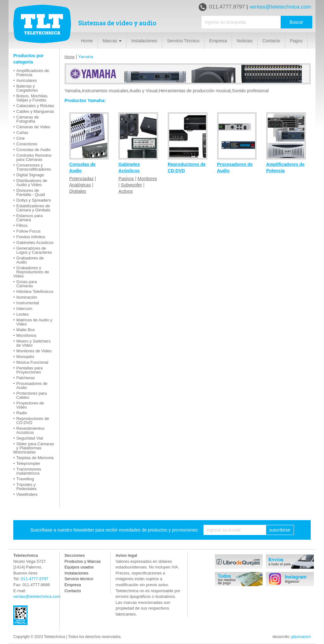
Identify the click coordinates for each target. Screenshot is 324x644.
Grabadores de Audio (30, 260)
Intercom (25, 309)
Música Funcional (32, 362)
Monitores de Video (34, 351)
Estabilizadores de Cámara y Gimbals (34, 208)
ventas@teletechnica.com (280, 7)
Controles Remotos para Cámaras (34, 157)
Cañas (22, 133)
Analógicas (80, 185)
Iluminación (27, 297)
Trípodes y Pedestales (27, 487)
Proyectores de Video (30, 405)
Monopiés (25, 357)
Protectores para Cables (32, 395)
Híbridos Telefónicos (35, 292)
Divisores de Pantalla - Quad (31, 192)
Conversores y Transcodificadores (34, 167)
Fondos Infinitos (31, 237)
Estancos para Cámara (30, 218)
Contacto (271, 41)
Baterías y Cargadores (27, 88)
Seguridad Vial (30, 438)
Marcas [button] (112, 41)
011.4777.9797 (222, 7)
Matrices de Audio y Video (34, 322)
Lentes (23, 314)
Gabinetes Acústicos (35, 243)
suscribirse (280, 530)
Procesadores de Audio (32, 386)
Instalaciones (144, 41)
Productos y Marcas (83, 561)
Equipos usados (79, 567)
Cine (21, 138)
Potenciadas (81, 179)
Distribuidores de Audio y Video (32, 183)
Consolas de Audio (34, 150)
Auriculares (27, 80)
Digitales (78, 191)
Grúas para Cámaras (27, 284)
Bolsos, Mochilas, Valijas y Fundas (32, 98)
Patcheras (26, 378)
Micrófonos (27, 335)
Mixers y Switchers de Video (34, 343)
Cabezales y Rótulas (35, 106)
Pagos (296, 41)
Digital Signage (30, 175)
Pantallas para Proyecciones (30, 370)
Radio (22, 413)
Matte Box (26, 330)
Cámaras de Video (33, 127)
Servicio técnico (79, 579)
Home (87, 41)
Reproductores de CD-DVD (33, 421)
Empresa (218, 41)
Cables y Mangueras (35, 111)
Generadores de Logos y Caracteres (34, 250)
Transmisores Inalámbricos (29, 471)
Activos (125, 191)
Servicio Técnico (183, 41)
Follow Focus (29, 231)
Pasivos (126, 179)
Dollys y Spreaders (34, 200)
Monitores (147, 179)
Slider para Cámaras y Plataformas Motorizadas (34, 448)
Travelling (25, 479)
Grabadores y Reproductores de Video (31, 272)
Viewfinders (27, 494)
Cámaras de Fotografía (28, 119)
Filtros (22, 225)
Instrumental (28, 303)
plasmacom (301, 637)
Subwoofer (131, 185)
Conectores (27, 144)
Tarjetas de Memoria (35, 458)
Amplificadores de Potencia (33, 73)
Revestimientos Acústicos (31, 430)
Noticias (245, 41)
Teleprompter (28, 463)
